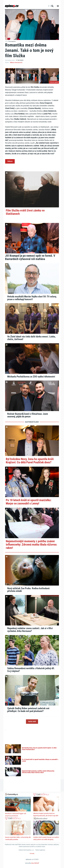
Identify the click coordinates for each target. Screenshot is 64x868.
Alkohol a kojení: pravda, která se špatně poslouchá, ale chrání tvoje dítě (46, 815)
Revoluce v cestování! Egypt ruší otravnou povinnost (16, 815)
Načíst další (32, 722)
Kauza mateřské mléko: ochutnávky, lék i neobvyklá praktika (18, 838)
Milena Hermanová (16, 62)
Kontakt (32, 853)
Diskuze (10, 161)
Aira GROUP (35, 863)
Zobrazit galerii (54, 82)
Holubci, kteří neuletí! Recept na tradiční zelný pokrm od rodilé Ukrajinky (46, 838)
